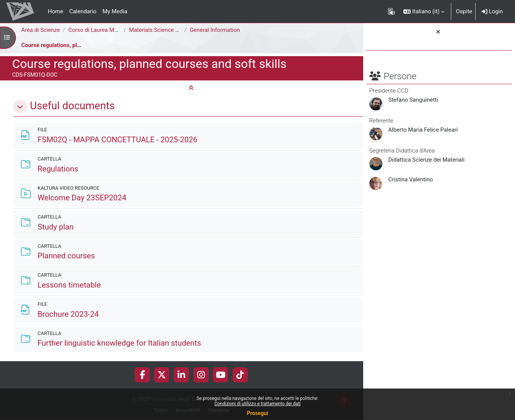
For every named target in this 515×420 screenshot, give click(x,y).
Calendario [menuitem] (83, 11)
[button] (424, 11)
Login (492, 11)
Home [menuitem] (55, 11)
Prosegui (257, 413)
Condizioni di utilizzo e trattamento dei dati (257, 404)
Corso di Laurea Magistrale (103, 30)
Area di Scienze (41, 30)
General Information (215, 30)
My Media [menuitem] (115, 11)
